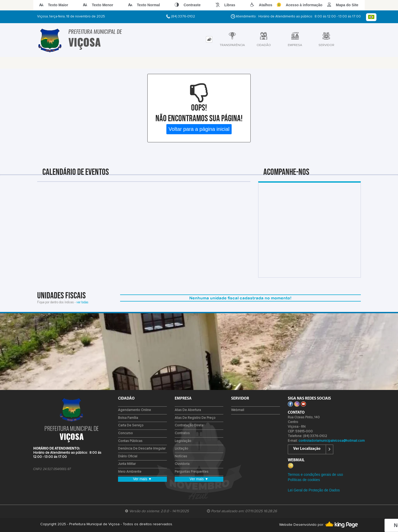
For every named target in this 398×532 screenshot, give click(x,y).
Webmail (238, 410)
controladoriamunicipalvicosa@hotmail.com (332, 441)
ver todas (82, 302)
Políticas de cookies (304, 480)
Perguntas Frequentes (192, 472)
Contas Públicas (130, 441)
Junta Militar (127, 464)
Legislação (183, 441)
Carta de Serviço (131, 425)
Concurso (125, 433)
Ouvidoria (182, 464)
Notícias (181, 456)
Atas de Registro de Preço (195, 418)
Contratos (182, 433)
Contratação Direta (189, 425)
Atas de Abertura (188, 410)
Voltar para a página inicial (199, 129)
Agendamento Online (135, 410)
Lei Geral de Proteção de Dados (314, 490)
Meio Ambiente (130, 472)
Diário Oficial (128, 456)
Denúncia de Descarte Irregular (142, 449)
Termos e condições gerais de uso (315, 475)
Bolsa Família (128, 418)
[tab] (209, 39)
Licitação (181, 449)
